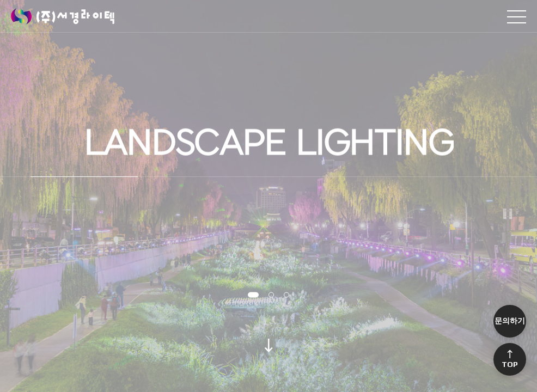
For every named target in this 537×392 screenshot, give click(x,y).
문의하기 (510, 321)
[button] (253, 295)
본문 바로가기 (0, 0)
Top (510, 360)
